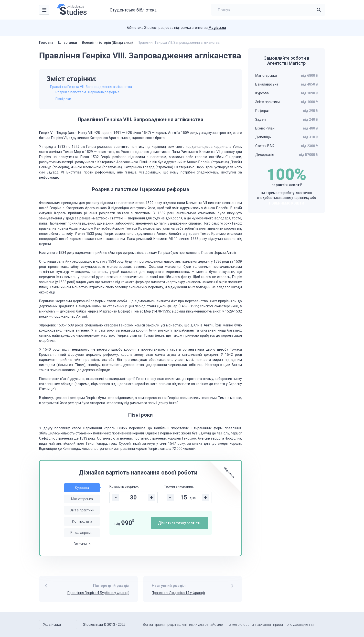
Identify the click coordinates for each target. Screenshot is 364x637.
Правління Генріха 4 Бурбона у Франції (98, 593)
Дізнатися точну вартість (180, 523)
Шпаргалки (68, 43)
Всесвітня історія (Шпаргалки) (107, 43)
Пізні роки (63, 99)
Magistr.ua (217, 28)
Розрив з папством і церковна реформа (87, 92)
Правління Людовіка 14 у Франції (178, 593)
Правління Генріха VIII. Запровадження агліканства (91, 87)
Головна (46, 43)
